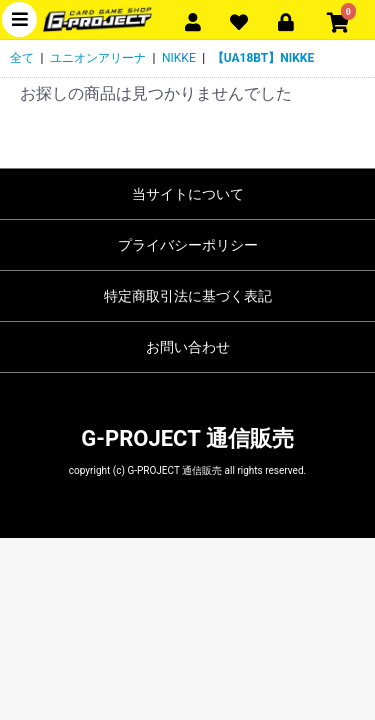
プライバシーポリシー (188, 245)
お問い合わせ (188, 347)
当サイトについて (188, 194)
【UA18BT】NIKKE (263, 58)
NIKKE (179, 58)
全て (22, 58)
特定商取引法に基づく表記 (188, 296)
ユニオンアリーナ (98, 58)
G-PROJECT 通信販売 (187, 438)
